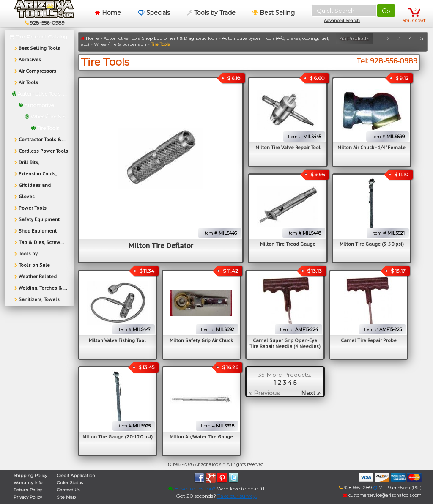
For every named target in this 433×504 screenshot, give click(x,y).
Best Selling (274, 13)
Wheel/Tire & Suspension (120, 44)
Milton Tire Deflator (161, 245)
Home (108, 13)
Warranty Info (28, 483)
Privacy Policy (28, 497)
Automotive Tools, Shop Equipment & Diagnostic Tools (160, 38)
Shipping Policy (30, 475)
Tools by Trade (211, 13)
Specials (154, 13)
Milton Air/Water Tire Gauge (201, 437)
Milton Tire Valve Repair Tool (288, 147)
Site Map (66, 497)
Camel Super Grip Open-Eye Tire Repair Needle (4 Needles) (285, 343)
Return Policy (28, 490)
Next (311, 393)
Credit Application (76, 475)
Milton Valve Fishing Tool (117, 340)
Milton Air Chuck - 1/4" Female (371, 147)
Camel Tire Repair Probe (369, 340)
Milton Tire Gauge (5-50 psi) (372, 244)
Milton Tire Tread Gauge (288, 244)
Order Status (70, 483)
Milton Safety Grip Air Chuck (201, 340)
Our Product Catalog (38, 37)
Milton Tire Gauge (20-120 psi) (118, 437)
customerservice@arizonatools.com (382, 495)
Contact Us (68, 490)
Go (386, 11)
